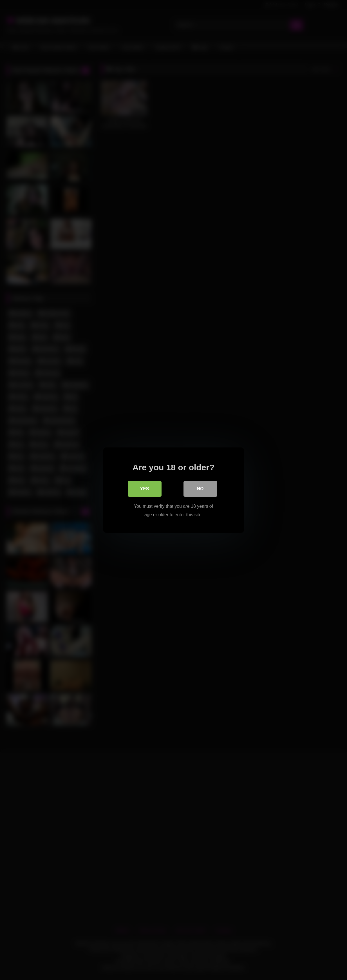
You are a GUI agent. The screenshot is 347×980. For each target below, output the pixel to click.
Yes (144, 488)
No (200, 488)
